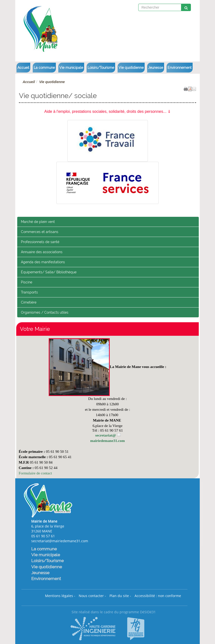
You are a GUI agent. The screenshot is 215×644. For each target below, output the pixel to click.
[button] (194, 89)
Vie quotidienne (131, 68)
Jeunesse (156, 68)
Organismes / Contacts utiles (45, 312)
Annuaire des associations (42, 252)
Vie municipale (71, 68)
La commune (44, 68)
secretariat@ (106, 435)
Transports (29, 292)
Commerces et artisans (40, 232)
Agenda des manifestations (43, 262)
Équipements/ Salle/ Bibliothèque (49, 272)
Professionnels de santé (40, 242)
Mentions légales (59, 596)
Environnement (180, 68)
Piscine (27, 282)
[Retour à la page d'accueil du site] (34, 28)
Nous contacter (91, 596)
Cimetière (29, 302)
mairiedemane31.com (108, 441)
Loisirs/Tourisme (101, 68)
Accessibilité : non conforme (158, 596)
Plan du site (119, 596)
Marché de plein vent (38, 222)
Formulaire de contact (35, 473)
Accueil (23, 68)
